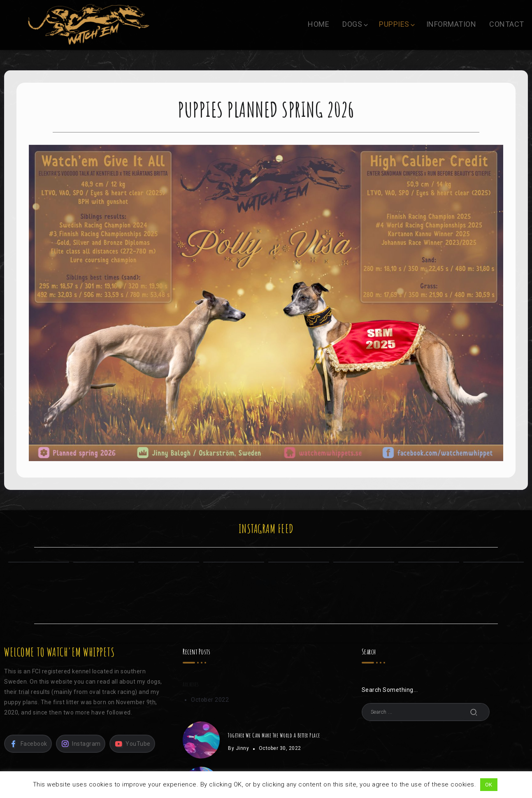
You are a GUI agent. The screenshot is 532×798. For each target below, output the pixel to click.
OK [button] (489, 785)
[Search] (426, 712)
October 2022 (210, 700)
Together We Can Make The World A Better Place (274, 735)
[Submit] (474, 712)
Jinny (243, 748)
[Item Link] (201, 740)
